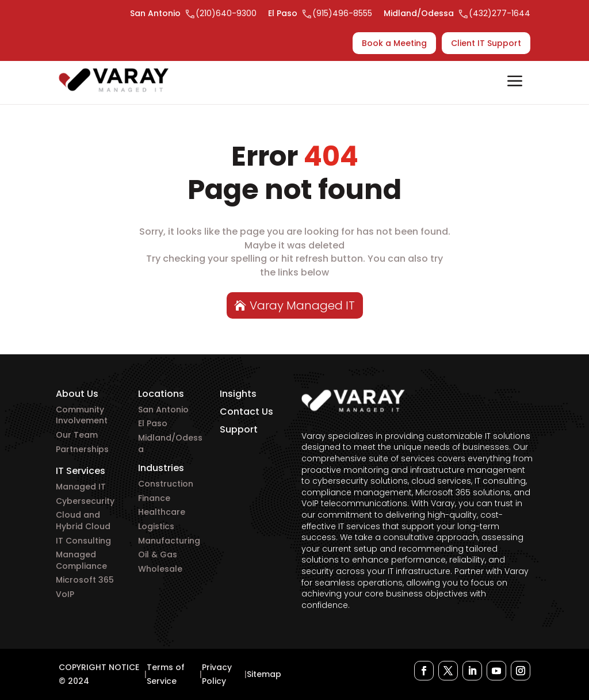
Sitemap (264, 674)
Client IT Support (486, 43)
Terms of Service (166, 674)
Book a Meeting (394, 43)
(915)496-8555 (342, 13)
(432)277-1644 (500, 13)
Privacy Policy (217, 674)
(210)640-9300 (226, 13)
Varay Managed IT (302, 305)
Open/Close (515, 82)
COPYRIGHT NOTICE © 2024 (99, 674)
